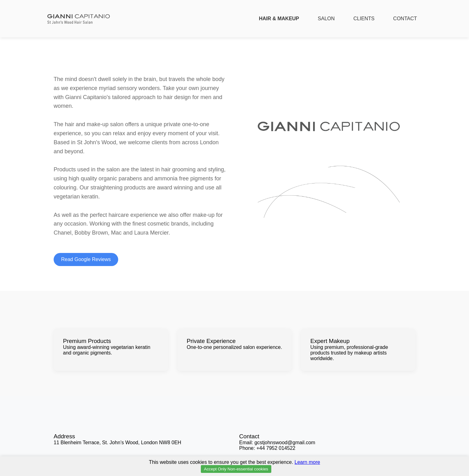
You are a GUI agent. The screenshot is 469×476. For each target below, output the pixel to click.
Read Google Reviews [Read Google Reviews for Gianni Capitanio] (86, 259)
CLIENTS (364, 19)
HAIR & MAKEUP (279, 19)
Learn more (307, 462)
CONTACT (405, 19)
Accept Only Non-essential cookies (236, 469)
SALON (326, 19)
